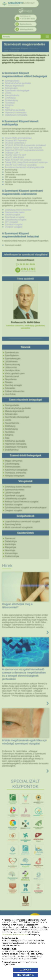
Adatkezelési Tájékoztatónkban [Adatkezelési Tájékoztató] (15, 935)
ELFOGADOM (26, 970)
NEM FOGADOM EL (25, 975)
